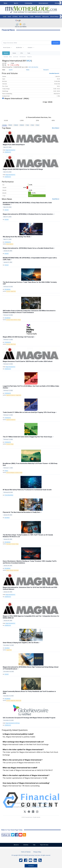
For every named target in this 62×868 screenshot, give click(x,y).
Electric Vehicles (10, 244)
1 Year (27, 125)
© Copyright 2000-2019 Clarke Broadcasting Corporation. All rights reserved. (31, 855)
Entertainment (43, 3)
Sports (16, 3)
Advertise (26, 845)
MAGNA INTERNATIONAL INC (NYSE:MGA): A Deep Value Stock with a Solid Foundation (27, 204)
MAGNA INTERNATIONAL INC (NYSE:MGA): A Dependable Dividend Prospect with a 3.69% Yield (30, 259)
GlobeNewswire (8, 152)
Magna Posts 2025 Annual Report (14, 145)
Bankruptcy (9, 544)
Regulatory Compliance (11, 395)
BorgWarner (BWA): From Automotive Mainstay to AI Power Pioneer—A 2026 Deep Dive (30, 464)
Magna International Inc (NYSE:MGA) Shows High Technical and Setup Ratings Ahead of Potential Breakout (31, 668)
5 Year (37, 125)
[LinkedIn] (33, 812)
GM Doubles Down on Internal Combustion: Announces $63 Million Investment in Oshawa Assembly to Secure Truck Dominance (29, 312)
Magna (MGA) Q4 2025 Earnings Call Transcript (19, 337)
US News (15, 16)
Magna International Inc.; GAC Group (13, 723)
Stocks (14, 53)
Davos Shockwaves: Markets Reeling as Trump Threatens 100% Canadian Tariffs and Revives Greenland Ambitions (30, 562)
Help (34, 845)
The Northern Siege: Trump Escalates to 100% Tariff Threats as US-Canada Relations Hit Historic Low (28, 536)
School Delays (54, 16)
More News (55, 128)
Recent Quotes (7, 47)
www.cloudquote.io (43, 803)
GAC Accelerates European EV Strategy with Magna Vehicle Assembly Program (29, 718)
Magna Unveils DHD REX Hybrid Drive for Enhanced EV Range (23, 169)
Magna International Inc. (10, 150)
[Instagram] (37, 812)
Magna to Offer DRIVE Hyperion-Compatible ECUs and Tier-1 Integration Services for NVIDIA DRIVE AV (31, 617)
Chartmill (7, 210)
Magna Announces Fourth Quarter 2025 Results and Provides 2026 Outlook (28, 361)
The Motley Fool (8, 242)
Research (46, 70)
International (23, 57)
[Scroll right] (60, 3)
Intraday (5, 125)
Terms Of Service (47, 807)
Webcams (38, 16)
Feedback (31, 866)
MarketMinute (8, 289)
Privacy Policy (36, 807)
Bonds (8, 570)
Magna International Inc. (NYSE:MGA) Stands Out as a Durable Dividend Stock (29, 248)
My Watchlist (19, 47)
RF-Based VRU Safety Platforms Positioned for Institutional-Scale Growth (27, 490)
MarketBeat (7, 518)
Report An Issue (44, 845)
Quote (11, 70)
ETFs (22, 53)
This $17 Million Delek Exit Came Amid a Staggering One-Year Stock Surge (28, 437)
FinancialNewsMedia (9, 495)
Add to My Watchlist (33, 67)
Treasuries (29, 57)
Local (5, 16)
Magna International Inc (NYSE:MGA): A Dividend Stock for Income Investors (29, 214)
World (21, 16)
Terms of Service (26, 852)
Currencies (16, 57)
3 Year (32, 125)
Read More (55, 199)
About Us (16, 845)
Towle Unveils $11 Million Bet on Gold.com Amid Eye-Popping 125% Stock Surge (30, 412)
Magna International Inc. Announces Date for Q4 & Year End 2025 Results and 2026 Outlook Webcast (30, 588)
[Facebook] (29, 812)
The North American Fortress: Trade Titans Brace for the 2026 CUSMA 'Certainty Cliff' (30, 283)
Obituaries (45, 16)
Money (26, 16)
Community (28, 3)
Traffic (32, 16)
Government (16, 570)
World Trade (13, 344)
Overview (6, 57)
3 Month (22, 125)
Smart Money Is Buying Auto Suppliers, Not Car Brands (21, 643)
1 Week (10, 125)
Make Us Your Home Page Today (12, 830)
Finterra (6, 471)
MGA (29, 61)
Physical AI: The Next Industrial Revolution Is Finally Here (22, 512)
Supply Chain (13, 291)
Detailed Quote (54, 73)
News (6, 3)
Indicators (30, 47)
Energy (19, 320)
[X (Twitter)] (25, 812)
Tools (29, 53)
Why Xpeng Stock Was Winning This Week (17, 237)
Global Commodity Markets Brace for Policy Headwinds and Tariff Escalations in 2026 (29, 692)
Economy (8, 291)
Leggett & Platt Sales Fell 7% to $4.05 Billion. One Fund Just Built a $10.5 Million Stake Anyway (31, 387)
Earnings (8, 344)
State (9, 16)
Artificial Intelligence (11, 473)
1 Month (16, 125)
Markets (6, 53)
